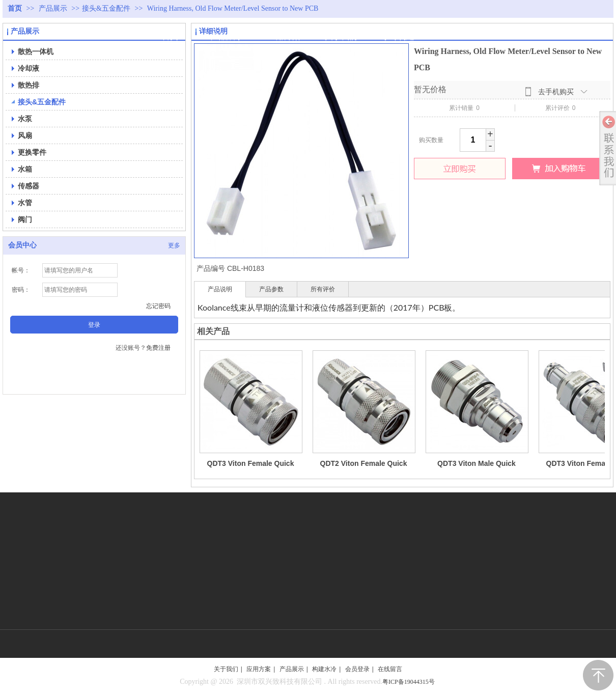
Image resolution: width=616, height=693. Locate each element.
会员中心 (22, 245)
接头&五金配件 (106, 8)
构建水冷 (324, 669)
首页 (15, 8)
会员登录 (357, 669)
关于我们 (226, 669)
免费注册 (158, 348)
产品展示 (54, 8)
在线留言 (390, 669)
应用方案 (259, 669)
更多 (174, 245)
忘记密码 (158, 306)
